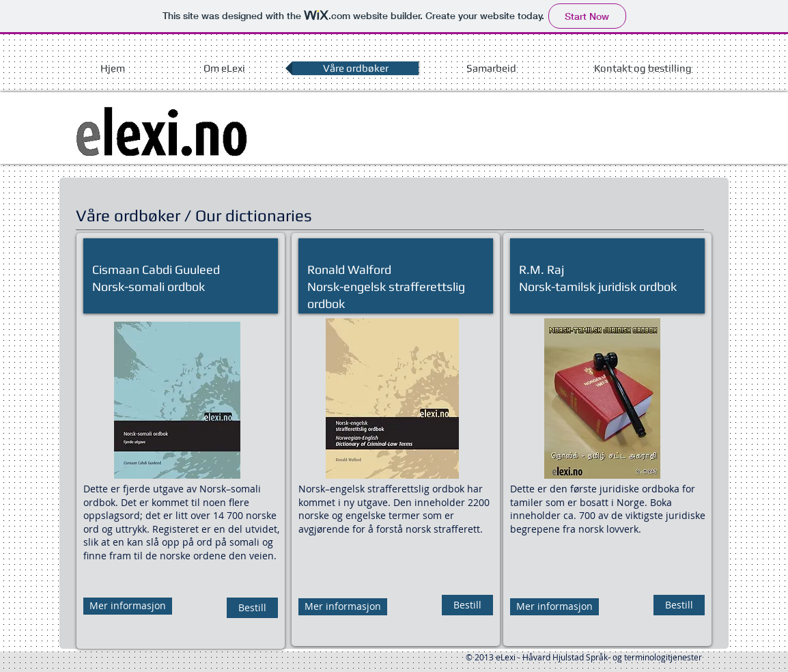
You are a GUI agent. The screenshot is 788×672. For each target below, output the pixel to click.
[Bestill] (252, 608)
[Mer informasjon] (128, 606)
